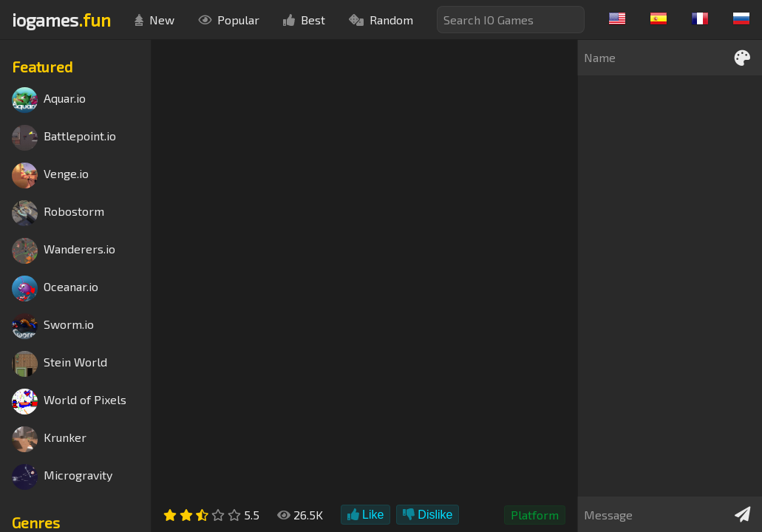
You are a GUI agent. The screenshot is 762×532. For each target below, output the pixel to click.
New (154, 20)
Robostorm (58, 213)
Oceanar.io (55, 289)
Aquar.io (49, 100)
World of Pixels (69, 402)
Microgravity (62, 477)
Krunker (49, 439)
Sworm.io (53, 326)
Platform (535, 515)
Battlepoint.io (64, 138)
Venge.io (50, 175)
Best (304, 20)
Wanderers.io (64, 251)
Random (381, 20)
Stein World (59, 364)
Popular (229, 20)
